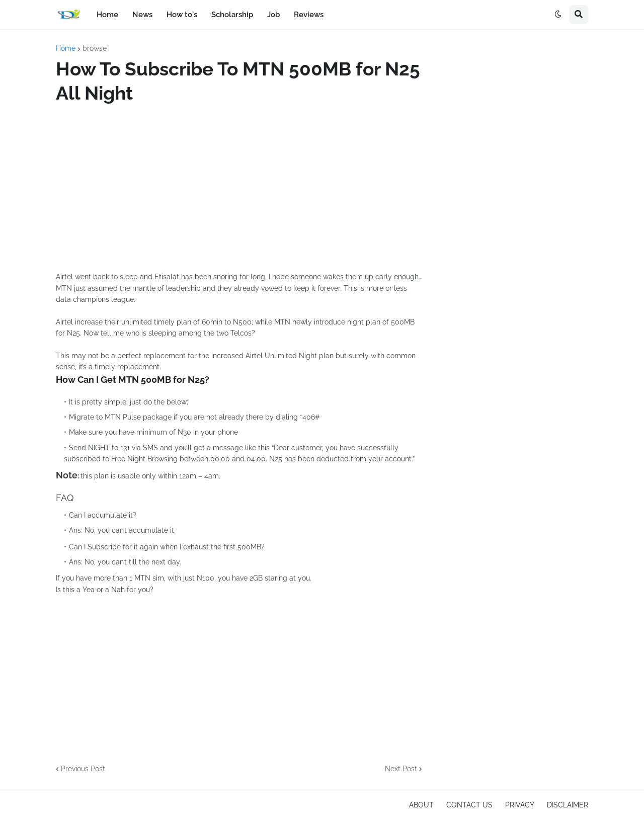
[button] (558, 15)
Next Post (401, 769)
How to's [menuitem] (182, 15)
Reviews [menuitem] (309, 15)
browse (95, 48)
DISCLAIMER (568, 805)
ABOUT (421, 805)
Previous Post (83, 769)
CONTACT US (469, 805)
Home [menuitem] (107, 15)
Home (66, 48)
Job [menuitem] (273, 15)
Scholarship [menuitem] (232, 15)
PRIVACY (520, 805)
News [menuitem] (142, 15)
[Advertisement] (239, 188)
